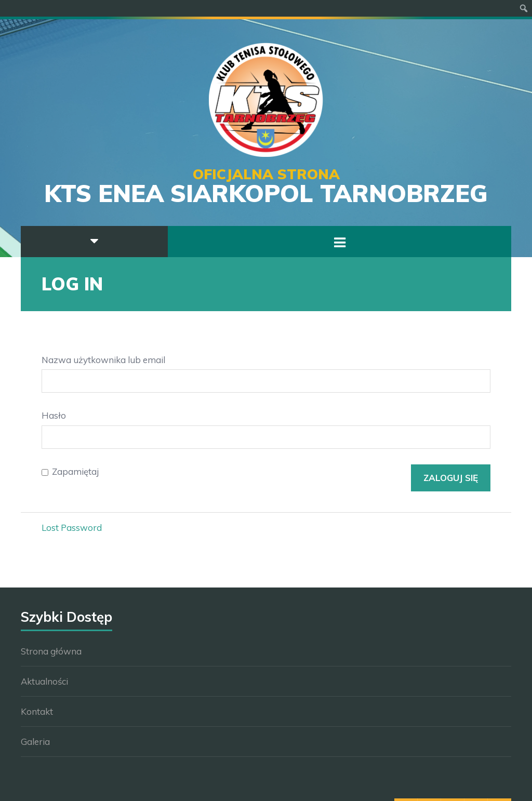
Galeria (35, 742)
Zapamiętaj (75, 471)
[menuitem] (524, 8)
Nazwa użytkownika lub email (103, 360)
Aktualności (44, 681)
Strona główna (51, 651)
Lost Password (72, 528)
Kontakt (37, 711)
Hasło (54, 415)
